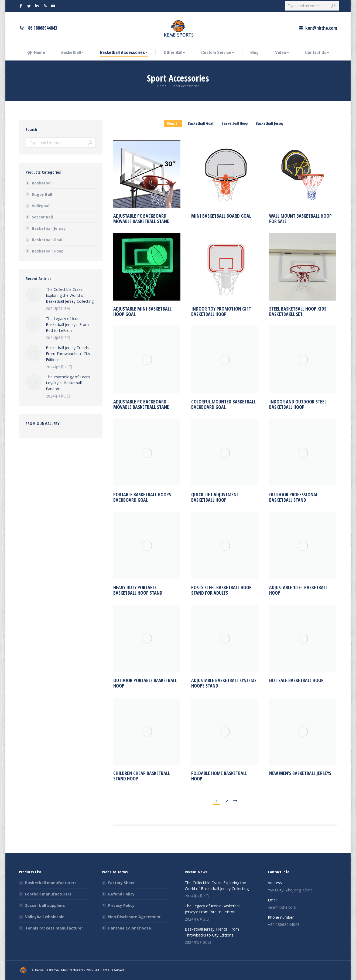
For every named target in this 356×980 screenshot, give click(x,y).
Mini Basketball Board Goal (221, 222)
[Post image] (34, 295)
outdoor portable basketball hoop (145, 683)
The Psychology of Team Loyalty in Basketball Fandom (68, 383)
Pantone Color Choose (130, 928)
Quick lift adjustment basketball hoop (215, 497)
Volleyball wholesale (45, 917)
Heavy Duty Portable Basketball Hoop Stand (138, 590)
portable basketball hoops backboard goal (142, 497)
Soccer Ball (42, 217)
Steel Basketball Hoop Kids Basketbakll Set (298, 311)
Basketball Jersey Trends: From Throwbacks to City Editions (68, 354)
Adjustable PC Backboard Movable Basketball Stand (141, 219)
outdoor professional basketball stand (294, 497)
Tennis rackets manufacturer (54, 928)
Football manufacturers (48, 894)
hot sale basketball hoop (296, 680)
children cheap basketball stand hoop (142, 776)
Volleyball (41, 206)
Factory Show (121, 883)
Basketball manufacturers (51, 883)
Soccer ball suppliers (45, 905)
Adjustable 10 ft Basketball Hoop (298, 590)
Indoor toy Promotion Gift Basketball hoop (221, 311)
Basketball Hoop (235, 123)
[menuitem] (36, 53)
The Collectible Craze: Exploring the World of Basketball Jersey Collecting (70, 295)
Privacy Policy (121, 905)
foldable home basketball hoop (219, 776)
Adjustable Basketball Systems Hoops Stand (224, 683)
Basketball (42, 183)
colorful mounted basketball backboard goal (223, 404)
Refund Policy (121, 894)
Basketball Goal (201, 123)
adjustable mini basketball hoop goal (142, 311)
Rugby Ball (42, 194)
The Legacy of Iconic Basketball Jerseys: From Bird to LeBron (67, 324)
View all (173, 123)
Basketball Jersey (270, 123)
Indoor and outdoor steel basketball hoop (298, 404)
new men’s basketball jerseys (300, 773)
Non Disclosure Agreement (134, 917)
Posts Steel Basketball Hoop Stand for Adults (221, 590)
